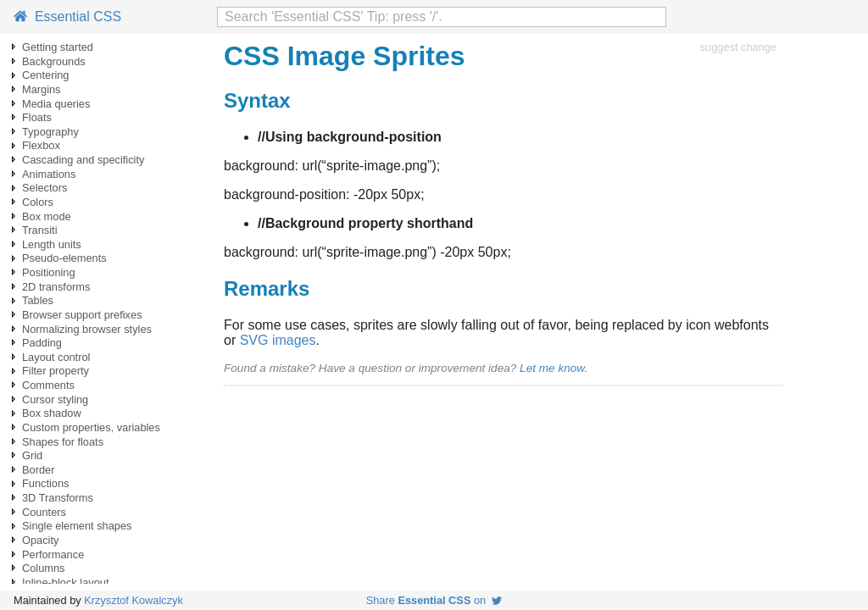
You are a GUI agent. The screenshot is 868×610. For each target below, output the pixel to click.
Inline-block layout (65, 582)
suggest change (738, 47)
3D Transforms (58, 498)
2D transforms (56, 287)
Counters (44, 512)
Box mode (47, 216)
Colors (38, 202)
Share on (434, 600)
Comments (48, 385)
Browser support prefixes (82, 315)
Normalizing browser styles (87, 329)
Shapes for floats (63, 442)
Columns (44, 568)
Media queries (56, 104)
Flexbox (41, 145)
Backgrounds (54, 61)
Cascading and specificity (83, 160)
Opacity (40, 540)
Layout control (56, 357)
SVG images (278, 340)
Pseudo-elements (64, 258)
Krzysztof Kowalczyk (134, 600)
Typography (50, 132)
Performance (53, 555)
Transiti (39, 230)
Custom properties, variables (91, 427)
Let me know (552, 368)
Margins (42, 89)
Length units (52, 244)
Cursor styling (55, 399)
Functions (45, 483)
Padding (42, 343)
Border (38, 470)
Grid (32, 455)
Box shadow (52, 413)
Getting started (58, 47)
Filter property (56, 371)
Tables (38, 300)
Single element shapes (77, 526)
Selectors (45, 188)
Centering (46, 75)
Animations (49, 174)
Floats (37, 117)
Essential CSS (67, 17)
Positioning (49, 272)
